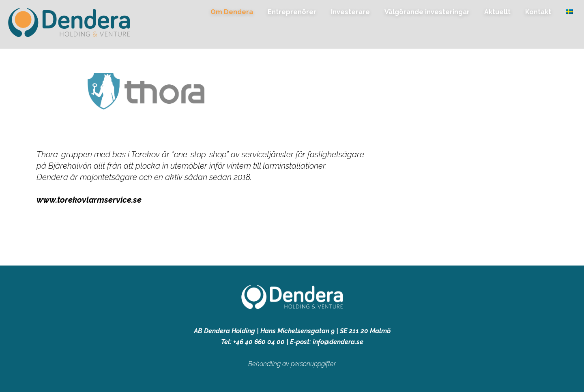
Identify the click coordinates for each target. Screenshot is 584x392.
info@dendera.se (338, 342)
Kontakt (538, 12)
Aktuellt (497, 12)
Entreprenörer (292, 12)
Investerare (350, 12)
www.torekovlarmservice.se (89, 200)
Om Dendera (232, 12)
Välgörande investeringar (427, 12)
